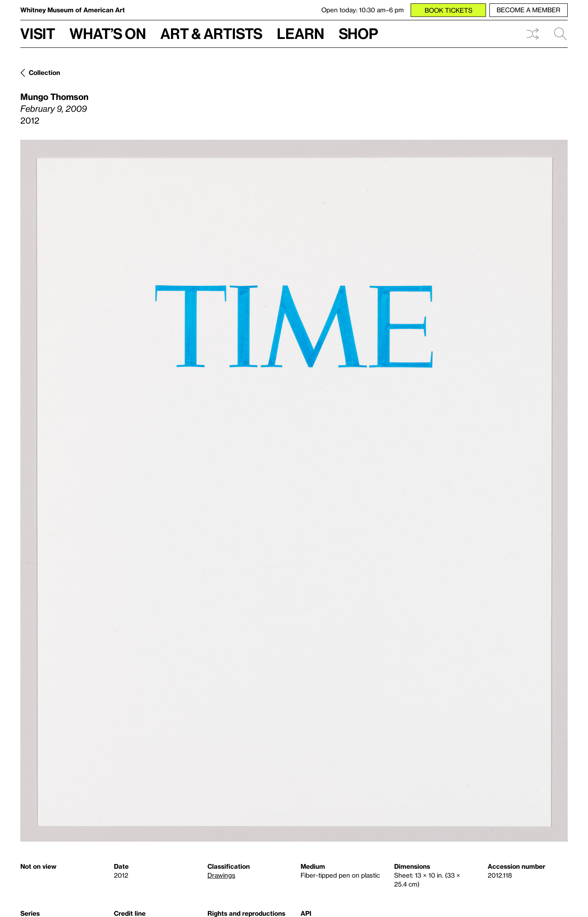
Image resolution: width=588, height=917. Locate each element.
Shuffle (533, 34)
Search (560, 34)
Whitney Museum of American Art (73, 10)
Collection (44, 72)
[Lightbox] (294, 491)
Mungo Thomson (54, 97)
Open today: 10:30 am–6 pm (363, 10)
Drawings (221, 875)
